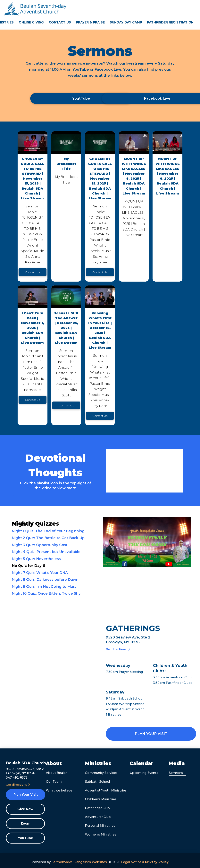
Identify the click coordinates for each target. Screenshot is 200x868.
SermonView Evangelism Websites (79, 862)
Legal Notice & (145, 862)
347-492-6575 (17, 778)
